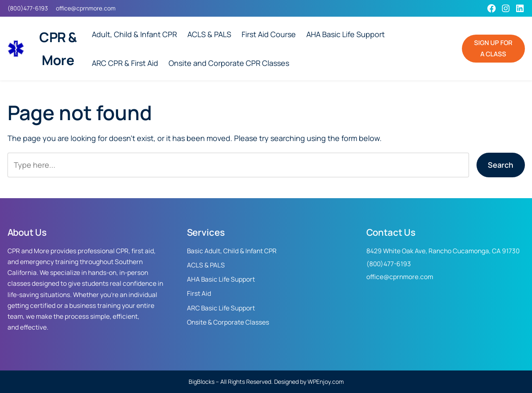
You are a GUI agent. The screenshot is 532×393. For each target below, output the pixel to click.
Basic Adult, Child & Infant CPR (232, 251)
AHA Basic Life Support (221, 279)
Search (500, 165)
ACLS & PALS (206, 265)
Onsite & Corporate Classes (228, 322)
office (63, 8)
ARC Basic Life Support (221, 308)
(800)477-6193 (28, 8)
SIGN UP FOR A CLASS (493, 48)
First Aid (199, 293)
